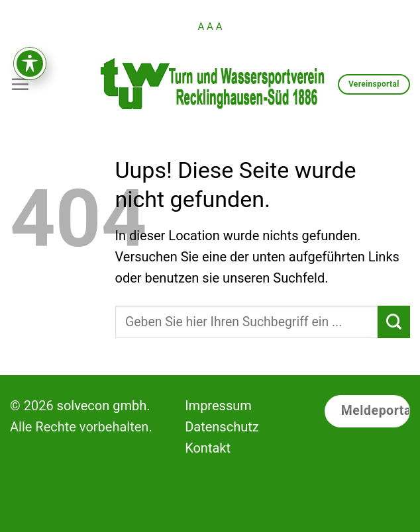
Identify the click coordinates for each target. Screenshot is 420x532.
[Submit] (394, 322)
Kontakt (208, 448)
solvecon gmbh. (104, 406)
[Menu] (20, 84)
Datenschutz (222, 427)
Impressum (218, 406)
